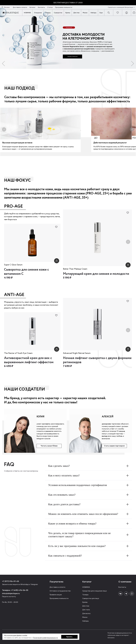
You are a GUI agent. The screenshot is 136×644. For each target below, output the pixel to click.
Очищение (38, 13)
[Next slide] (128, 242)
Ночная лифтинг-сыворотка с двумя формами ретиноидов (97, 360)
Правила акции (56, 595)
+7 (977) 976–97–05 (11, 581)
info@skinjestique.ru (11, 593)
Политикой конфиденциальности (45, 638)
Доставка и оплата (20, 7)
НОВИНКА (27, 13)
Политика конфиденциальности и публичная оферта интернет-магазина (120, 635)
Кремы (68, 13)
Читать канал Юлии (49, 446)
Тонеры (48, 13)
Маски (85, 13)
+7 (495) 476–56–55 (19, 590)
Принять (69, 637)
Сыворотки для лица (91, 598)
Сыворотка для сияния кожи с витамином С (26, 272)
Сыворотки (58, 13)
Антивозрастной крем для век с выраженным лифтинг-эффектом (29, 360)
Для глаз (76, 13)
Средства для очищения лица (94, 591)
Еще (101, 13)
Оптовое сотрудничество (60, 591)
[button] (3, 64)
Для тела (86, 610)
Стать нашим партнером (114, 446)
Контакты (42, 7)
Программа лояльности (64, 7)
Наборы (93, 13)
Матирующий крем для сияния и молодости (96, 274)
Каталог (33, 7)
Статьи (50, 7)
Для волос (86, 613)
